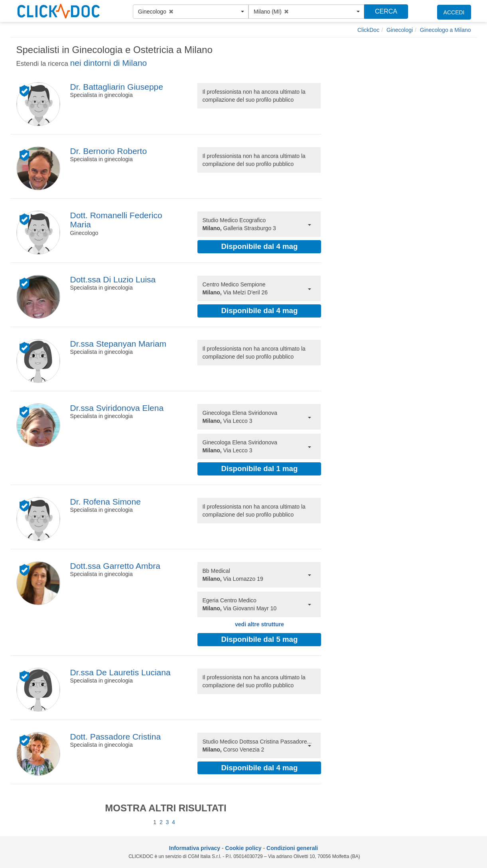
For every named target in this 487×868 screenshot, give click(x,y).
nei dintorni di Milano (109, 63)
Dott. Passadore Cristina (115, 737)
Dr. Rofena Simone (105, 502)
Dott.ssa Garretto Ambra (115, 566)
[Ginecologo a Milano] (446, 30)
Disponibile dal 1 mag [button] (260, 469)
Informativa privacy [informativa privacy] (195, 848)
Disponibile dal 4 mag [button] (260, 246)
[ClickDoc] (368, 30)
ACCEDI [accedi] (454, 12)
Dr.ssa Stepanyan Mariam (118, 344)
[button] (191, 12)
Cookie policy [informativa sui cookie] (244, 848)
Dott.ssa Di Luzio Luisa (113, 279)
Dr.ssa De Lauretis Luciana (120, 672)
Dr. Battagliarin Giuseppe (116, 87)
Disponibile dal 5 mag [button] (260, 639)
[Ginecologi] (400, 30)
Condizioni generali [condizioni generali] (292, 848)
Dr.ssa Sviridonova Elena (117, 408)
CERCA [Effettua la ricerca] (386, 11)
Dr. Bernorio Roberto (108, 151)
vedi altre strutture (259, 624)
